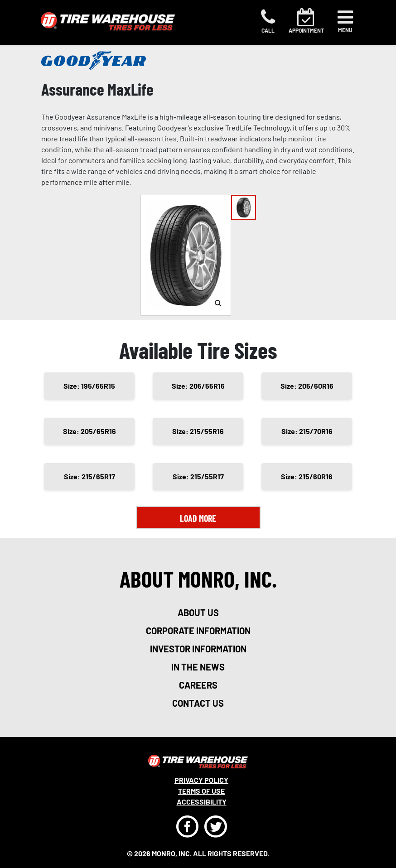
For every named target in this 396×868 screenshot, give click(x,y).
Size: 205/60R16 (307, 386)
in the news (198, 667)
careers (198, 685)
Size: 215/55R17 (198, 476)
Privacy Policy (201, 780)
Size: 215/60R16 (307, 476)
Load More (198, 518)
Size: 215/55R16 (198, 431)
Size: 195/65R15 (89, 386)
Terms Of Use (201, 791)
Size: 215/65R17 (89, 476)
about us (198, 612)
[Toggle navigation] (345, 21)
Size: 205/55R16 (198, 386)
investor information (198, 649)
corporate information (198, 631)
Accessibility (202, 802)
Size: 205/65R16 (89, 431)
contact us (198, 703)
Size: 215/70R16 (307, 431)
